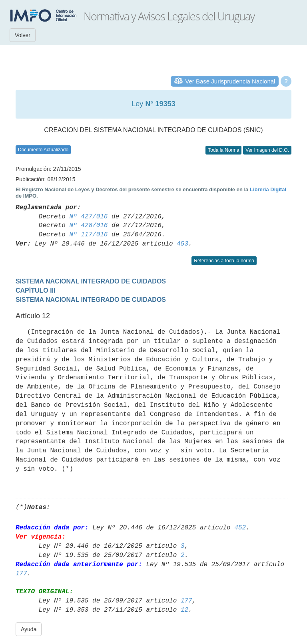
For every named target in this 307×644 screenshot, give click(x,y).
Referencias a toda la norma (224, 261)
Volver (23, 35)
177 (21, 574)
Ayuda (29, 629)
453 (182, 244)
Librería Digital (268, 189)
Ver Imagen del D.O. (267, 150)
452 (240, 528)
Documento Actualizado (43, 150)
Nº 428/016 (88, 226)
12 (184, 610)
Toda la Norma (223, 150)
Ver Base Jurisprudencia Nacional (230, 81)
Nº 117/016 (88, 235)
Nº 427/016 (88, 217)
